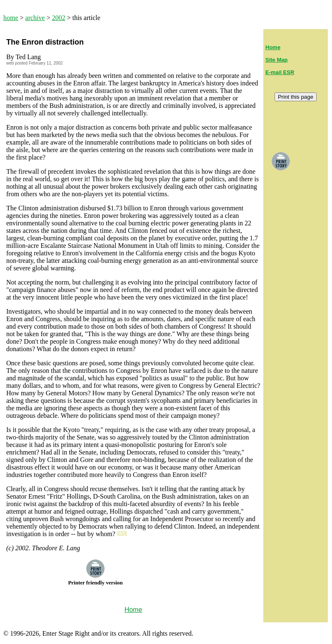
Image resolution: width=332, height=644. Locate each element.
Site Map (276, 60)
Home (273, 47)
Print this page (296, 97)
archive (35, 18)
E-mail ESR (280, 72)
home (11, 18)
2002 (59, 18)
